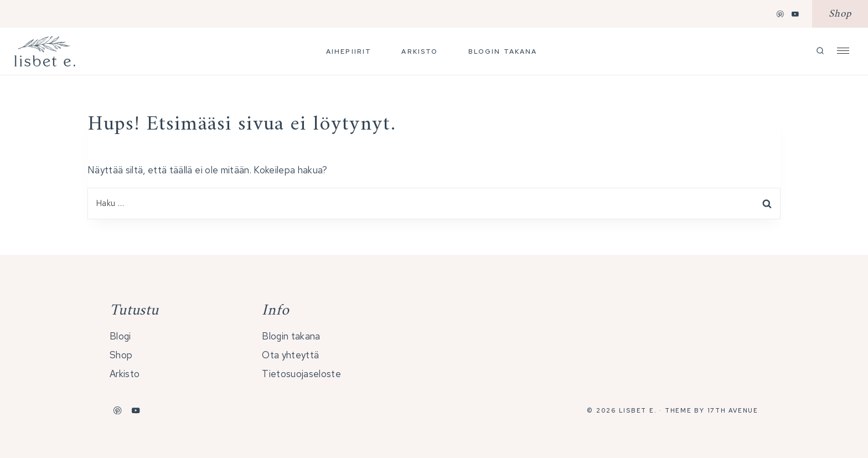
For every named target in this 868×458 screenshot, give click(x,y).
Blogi (120, 336)
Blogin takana (503, 52)
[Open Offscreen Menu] (843, 50)
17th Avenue (733, 410)
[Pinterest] (781, 14)
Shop (840, 14)
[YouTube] (795, 14)
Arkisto (420, 52)
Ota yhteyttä (290, 355)
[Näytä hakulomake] (820, 51)
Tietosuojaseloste (301, 374)
